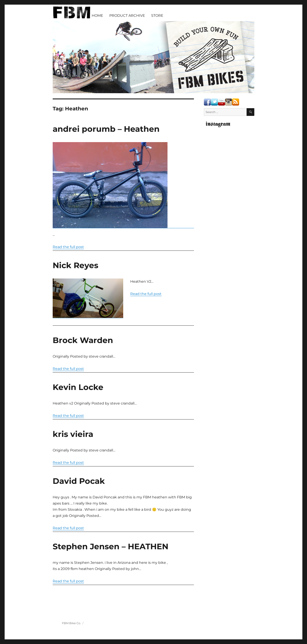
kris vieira (73, 434)
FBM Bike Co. (71, 623)
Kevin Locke (78, 387)
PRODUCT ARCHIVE (127, 16)
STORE (157, 16)
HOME (97, 16)
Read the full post (68, 247)
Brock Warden (83, 340)
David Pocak (79, 481)
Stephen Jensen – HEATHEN (111, 546)
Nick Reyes (75, 265)
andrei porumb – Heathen (106, 129)
